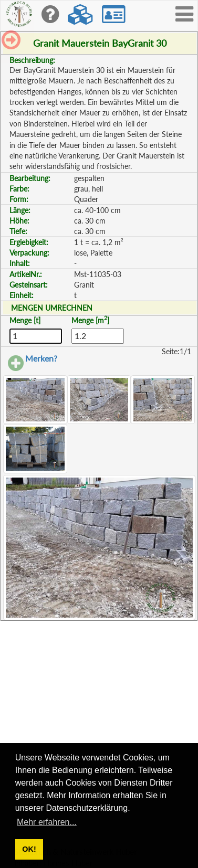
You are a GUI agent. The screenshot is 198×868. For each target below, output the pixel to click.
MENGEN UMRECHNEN (52, 308)
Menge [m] (90, 320)
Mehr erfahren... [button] (47, 822)
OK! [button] (29, 849)
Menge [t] (25, 320)
